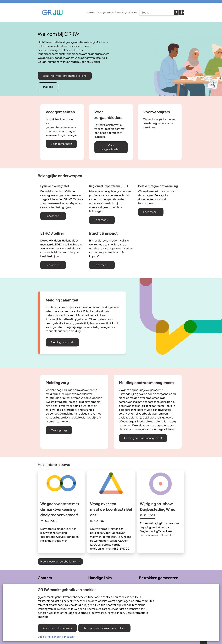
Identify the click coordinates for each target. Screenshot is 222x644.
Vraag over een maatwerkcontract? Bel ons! (111, 509)
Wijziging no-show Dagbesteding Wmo (158, 506)
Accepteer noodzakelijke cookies (104, 628)
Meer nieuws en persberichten (60, 561)
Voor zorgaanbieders (111, 147)
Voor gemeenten (61, 144)
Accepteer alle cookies (57, 628)
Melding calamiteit (62, 342)
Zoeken (176, 12)
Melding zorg (59, 430)
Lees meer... (53, 216)
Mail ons (48, 87)
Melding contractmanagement (143, 438)
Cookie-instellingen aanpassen (56, 637)
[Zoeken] (157, 12)
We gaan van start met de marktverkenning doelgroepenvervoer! (60, 509)
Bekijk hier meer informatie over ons (65, 76)
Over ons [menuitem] (90, 12)
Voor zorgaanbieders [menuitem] (127, 12)
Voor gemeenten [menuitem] (106, 12)
